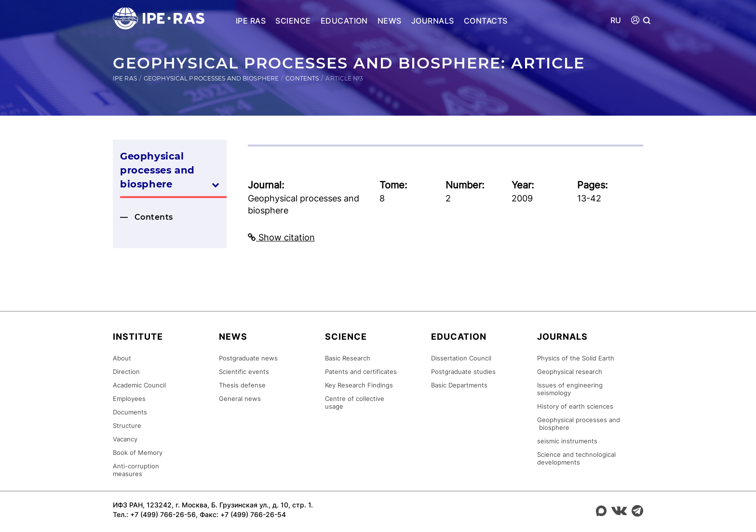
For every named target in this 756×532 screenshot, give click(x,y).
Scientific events (244, 372)
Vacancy (125, 439)
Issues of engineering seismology (570, 389)
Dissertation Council (461, 359)
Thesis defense (242, 386)
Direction (126, 372)
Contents (302, 78)
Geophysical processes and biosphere (211, 78)
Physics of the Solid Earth (576, 359)
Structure (127, 426)
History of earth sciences (575, 407)
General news (240, 399)
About (122, 359)
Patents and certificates (361, 372)
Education (344, 21)
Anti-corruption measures (136, 470)
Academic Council (139, 386)
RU (616, 20)
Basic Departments (459, 386)
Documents (130, 412)
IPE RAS (251, 21)
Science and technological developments (576, 459)
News (390, 21)
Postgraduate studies (463, 372)
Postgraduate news (248, 359)
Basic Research (348, 359)
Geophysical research (570, 372)
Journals (433, 21)
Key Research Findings (359, 386)
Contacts (486, 21)
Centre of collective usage (355, 403)
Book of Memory (138, 453)
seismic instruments (567, 441)
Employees (129, 399)
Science (293, 21)
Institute (138, 337)
